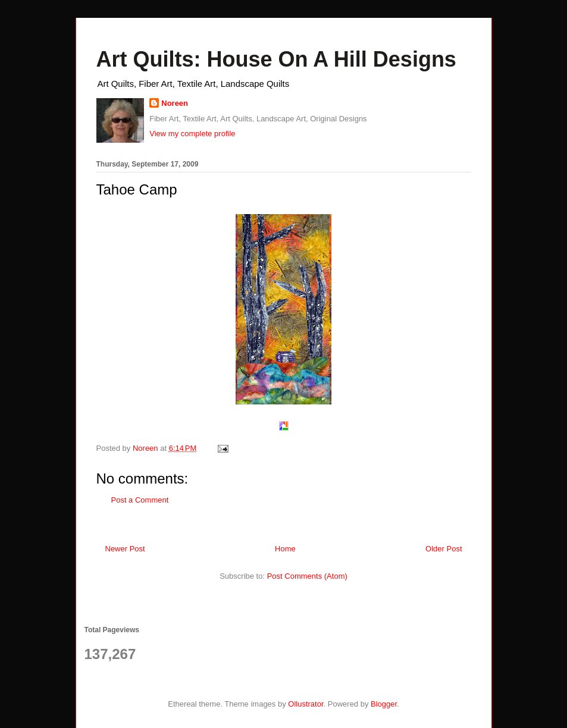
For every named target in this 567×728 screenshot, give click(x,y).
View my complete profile (192, 134)
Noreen (175, 103)
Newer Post (125, 549)
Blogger (384, 704)
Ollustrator (306, 704)
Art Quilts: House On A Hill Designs (276, 59)
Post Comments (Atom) (307, 576)
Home (285, 549)
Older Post (444, 549)
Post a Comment (140, 500)
